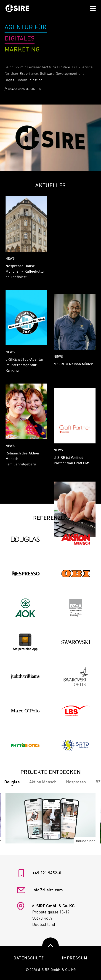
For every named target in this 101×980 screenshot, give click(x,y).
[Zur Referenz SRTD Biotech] (76, 745)
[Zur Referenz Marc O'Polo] (25, 711)
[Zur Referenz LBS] (76, 711)
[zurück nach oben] (50, 946)
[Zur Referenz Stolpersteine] (25, 642)
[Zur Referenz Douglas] (25, 539)
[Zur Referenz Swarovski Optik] (76, 677)
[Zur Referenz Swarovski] (76, 642)
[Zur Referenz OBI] (76, 574)
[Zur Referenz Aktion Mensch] (76, 539)
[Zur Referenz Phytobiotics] (25, 745)
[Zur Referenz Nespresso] (25, 574)
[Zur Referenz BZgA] (76, 608)
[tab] (43, 782)
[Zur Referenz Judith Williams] (25, 677)
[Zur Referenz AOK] (25, 608)
